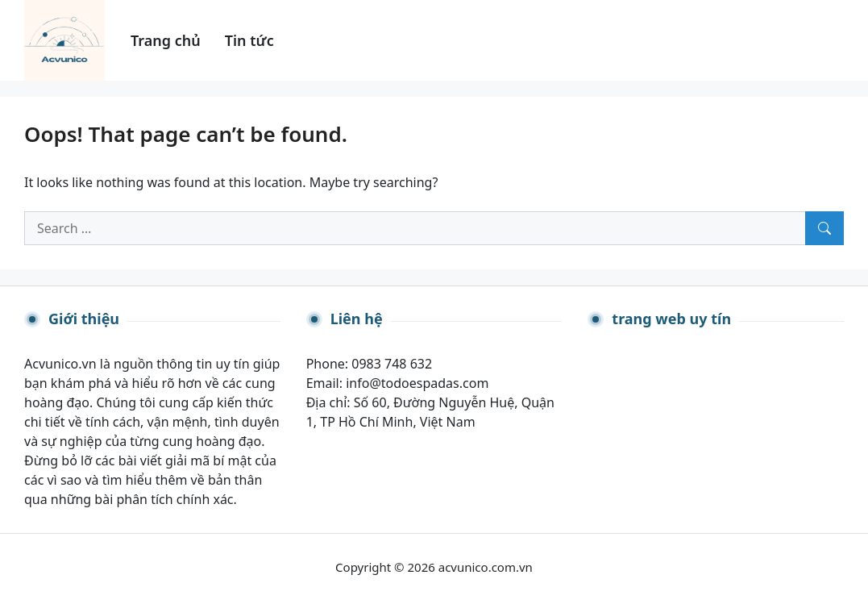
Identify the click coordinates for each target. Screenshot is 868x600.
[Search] (824, 228)
